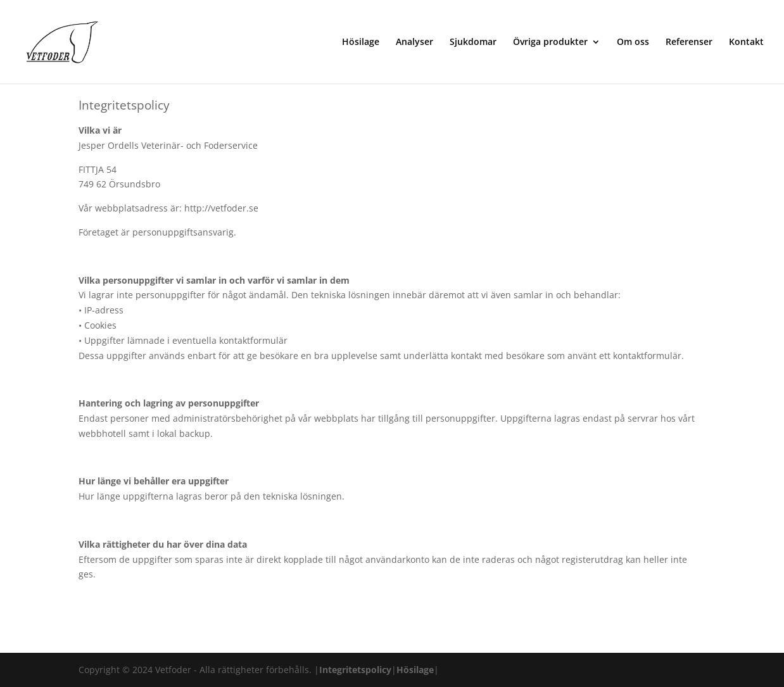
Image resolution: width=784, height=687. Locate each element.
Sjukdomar (473, 42)
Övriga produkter (550, 42)
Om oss (633, 42)
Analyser (414, 42)
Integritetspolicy (355, 670)
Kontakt (746, 42)
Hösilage (361, 42)
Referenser (689, 42)
